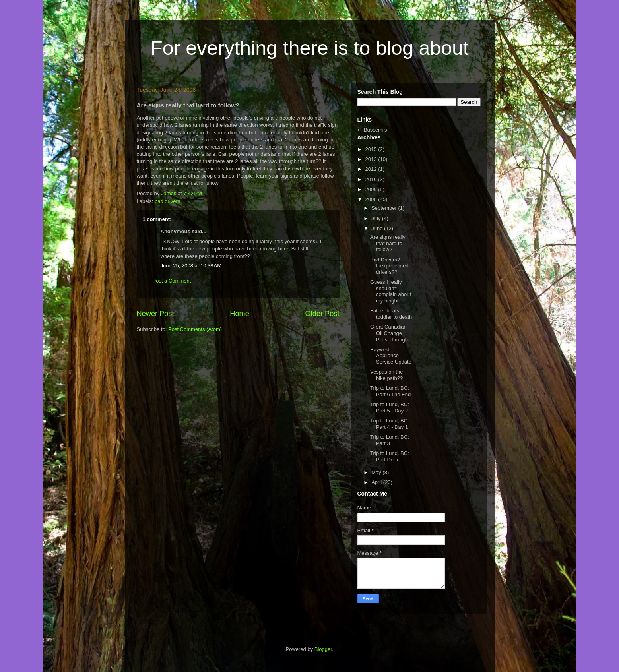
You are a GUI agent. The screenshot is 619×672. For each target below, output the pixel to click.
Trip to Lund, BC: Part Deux (390, 456)
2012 (372, 169)
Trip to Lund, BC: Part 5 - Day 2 (390, 408)
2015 (372, 149)
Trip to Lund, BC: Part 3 (390, 440)
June (378, 228)
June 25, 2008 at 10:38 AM (191, 266)
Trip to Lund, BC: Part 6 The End (390, 391)
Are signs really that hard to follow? (388, 243)
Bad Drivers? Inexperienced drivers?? (389, 266)
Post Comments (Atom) (195, 329)
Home (240, 314)
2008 (372, 199)
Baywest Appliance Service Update (391, 356)
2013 (372, 159)
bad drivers (167, 201)
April (377, 482)
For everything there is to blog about (309, 48)
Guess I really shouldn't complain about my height (391, 291)
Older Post (322, 314)
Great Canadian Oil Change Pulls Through (389, 333)
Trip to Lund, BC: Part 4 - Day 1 (390, 424)
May (377, 472)
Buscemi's (375, 130)
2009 (372, 189)
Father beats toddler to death (391, 314)
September (385, 208)
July (377, 218)
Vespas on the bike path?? (386, 375)
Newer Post (155, 314)
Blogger (323, 649)
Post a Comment (172, 281)
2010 (372, 179)
